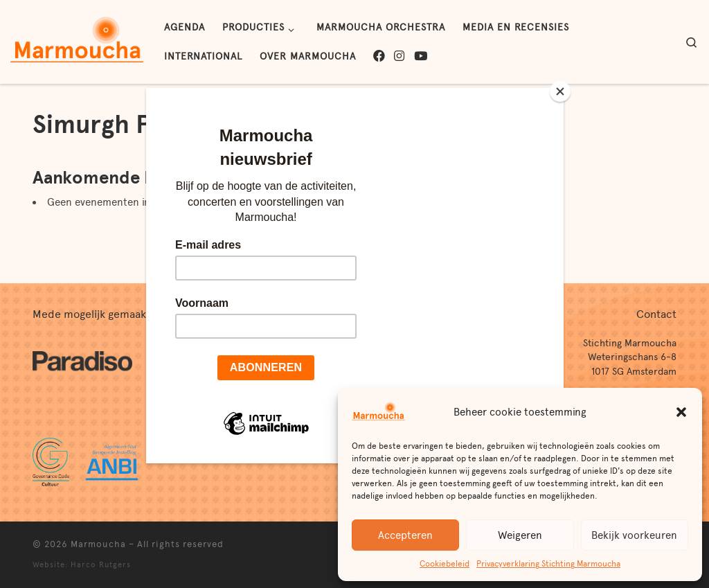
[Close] (560, 91)
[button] (681, 412)
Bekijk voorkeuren (634, 535)
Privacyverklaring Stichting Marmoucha (548, 564)
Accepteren (405, 535)
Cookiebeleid (445, 564)
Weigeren (520, 535)
